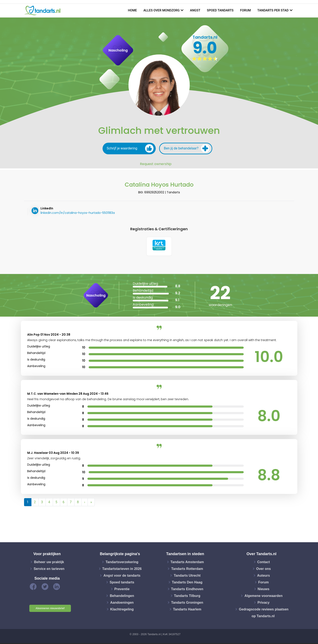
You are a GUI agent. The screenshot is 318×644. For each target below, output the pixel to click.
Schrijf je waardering (130, 148)
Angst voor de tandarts (122, 576)
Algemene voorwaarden (263, 596)
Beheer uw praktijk (49, 563)
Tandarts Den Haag (187, 583)
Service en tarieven (49, 569)
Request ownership (156, 164)
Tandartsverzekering (122, 563)
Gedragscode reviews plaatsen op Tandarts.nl (264, 613)
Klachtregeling (122, 610)
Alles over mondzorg (162, 10)
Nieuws (264, 590)
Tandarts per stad (273, 10)
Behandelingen (122, 596)
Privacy (263, 603)
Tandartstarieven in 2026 (122, 569)
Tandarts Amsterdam (187, 563)
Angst (195, 10)
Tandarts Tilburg (187, 596)
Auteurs (263, 576)
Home (132, 10)
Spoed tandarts (220, 10)
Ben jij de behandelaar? (187, 148)
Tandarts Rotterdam (187, 569)
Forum (246, 10)
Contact (264, 563)
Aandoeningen (122, 603)
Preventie (122, 590)
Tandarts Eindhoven (187, 590)
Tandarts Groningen (187, 603)
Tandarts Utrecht (187, 576)
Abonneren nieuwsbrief (50, 609)
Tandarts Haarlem (187, 610)
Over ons (263, 569)
